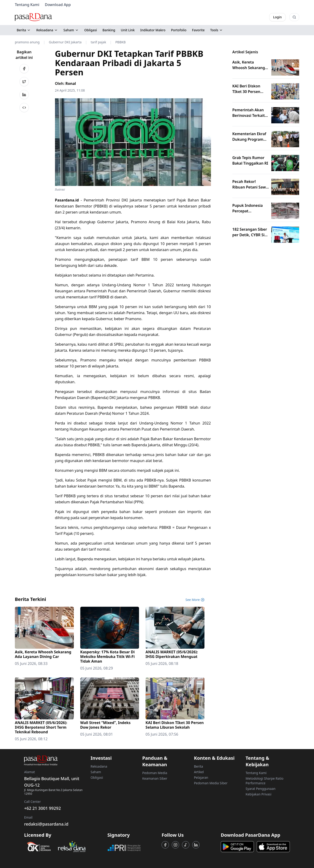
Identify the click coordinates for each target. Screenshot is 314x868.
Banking (109, 30)
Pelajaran (201, 777)
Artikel (199, 772)
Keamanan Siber (155, 778)
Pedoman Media (155, 773)
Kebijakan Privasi (258, 794)
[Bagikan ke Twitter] (24, 82)
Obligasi (91, 30)
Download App (58, 5)
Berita (24, 30)
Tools (217, 30)
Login (277, 17)
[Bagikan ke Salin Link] (24, 108)
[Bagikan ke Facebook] (24, 69)
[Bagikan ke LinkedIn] (24, 95)
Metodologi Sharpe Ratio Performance (264, 781)
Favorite (198, 30)
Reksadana (47, 30)
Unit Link (128, 30)
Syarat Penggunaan (261, 789)
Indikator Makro (153, 30)
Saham (71, 30)
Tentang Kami (27, 5)
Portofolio (179, 30)
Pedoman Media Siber (211, 783)
